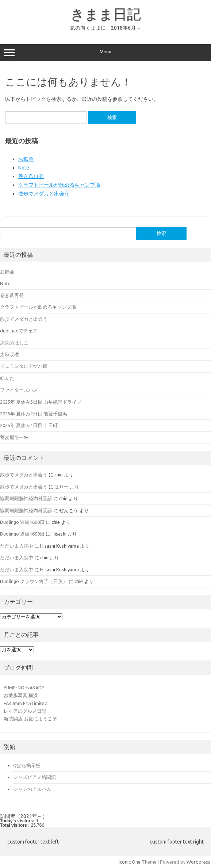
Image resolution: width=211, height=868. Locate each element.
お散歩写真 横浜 (21, 695)
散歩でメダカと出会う (44, 194)
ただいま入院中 (17, 546)
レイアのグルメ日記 (25, 711)
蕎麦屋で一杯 (14, 437)
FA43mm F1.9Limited (26, 703)
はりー (62, 487)
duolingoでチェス (19, 331)
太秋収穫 (9, 354)
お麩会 (26, 159)
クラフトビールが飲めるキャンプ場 (59, 185)
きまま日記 (106, 14)
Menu (105, 53)
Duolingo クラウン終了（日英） (34, 581)
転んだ (7, 378)
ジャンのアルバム (32, 789)
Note (24, 168)
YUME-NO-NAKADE (24, 688)
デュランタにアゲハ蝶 (24, 366)
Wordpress (198, 862)
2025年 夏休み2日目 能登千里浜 (34, 414)
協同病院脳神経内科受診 (26, 498)
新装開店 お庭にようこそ (30, 719)
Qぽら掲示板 (27, 765)
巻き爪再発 (31, 176)
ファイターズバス (19, 390)
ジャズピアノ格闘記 (34, 777)
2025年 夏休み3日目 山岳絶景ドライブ (41, 402)
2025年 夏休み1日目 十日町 (29, 425)
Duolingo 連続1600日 (22, 522)
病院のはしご (14, 343)
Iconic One (130, 862)
